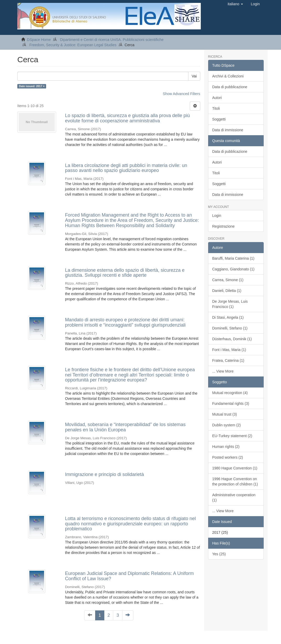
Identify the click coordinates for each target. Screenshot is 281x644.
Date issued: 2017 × (32, 86)
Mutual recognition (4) (230, 393)
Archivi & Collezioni (228, 76)
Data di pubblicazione (230, 87)
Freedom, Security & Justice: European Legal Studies (73, 45)
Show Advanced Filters (181, 94)
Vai (194, 76)
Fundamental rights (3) (231, 404)
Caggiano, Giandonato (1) (233, 269)
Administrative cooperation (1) (234, 498)
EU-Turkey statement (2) (232, 436)
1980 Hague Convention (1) (235, 468)
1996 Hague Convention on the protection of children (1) (235, 481)
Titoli (216, 108)
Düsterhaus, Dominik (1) (232, 339)
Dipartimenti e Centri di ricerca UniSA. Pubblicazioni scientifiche (112, 40)
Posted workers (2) (228, 457)
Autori (217, 98)
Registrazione (224, 226)
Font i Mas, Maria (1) (229, 350)
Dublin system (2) (227, 425)
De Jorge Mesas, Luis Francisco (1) (230, 304)
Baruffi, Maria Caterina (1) (233, 258)
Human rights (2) (226, 447)
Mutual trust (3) (225, 414)
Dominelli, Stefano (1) (230, 328)
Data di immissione (228, 130)
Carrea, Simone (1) (228, 280)
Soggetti (219, 119)
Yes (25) (219, 554)
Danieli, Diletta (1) (227, 291)
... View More (223, 371)
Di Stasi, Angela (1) (228, 317)
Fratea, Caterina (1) (228, 360)
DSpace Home (39, 40)
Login (217, 216)
